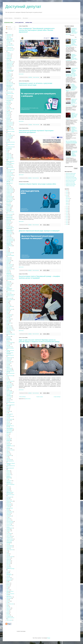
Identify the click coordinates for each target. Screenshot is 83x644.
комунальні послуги (10, 296)
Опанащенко (9, 400)
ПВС (7, 436)
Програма (8, 472)
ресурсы (8, 503)
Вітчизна (8, 134)
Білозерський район (10, 93)
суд (7, 553)
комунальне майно (10, 294)
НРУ (7, 378)
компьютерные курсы (10, 291)
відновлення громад (10, 129)
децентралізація (9, 214)
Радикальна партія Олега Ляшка (10, 493)
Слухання (8, 535)
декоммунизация (10, 197)
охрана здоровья (10, 419)
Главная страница (8, 18)
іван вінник (8, 268)
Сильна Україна (9, 526)
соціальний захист (10, 539)
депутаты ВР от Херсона (9, 210)
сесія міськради (9, 523)
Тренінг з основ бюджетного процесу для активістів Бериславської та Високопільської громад (71, 102)
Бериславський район (10, 90)
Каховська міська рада (70, 176)
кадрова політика (10, 277)
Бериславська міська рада (71, 180)
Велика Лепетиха (10, 124)
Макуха (8, 320)
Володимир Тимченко (10, 144)
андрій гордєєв (9, 65)
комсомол (8, 293)
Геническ (8, 171)
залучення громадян (10, 255)
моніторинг (8, 337)
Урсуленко (8, 578)
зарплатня (8, 258)
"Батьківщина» (9, 34)
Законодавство (18, 18)
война (8, 141)
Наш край (8, 363)
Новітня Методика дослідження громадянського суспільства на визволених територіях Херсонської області (72, 88)
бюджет (8, 113)
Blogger (49, 638)
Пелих (8, 437)
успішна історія (9, 579)
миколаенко (9, 326)
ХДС (7, 589)
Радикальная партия (10, 495)
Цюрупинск (9, 608)
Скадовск (8, 529)
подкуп (8, 453)
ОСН (7, 410)
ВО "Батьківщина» (10, 135)
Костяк (8, 301)
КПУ (7, 302)
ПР (7, 457)
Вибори (8, 126)
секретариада (9, 516)
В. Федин (8, 116)
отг (7, 413)
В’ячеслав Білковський (9, 119)
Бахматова (8, 77)
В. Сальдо (8, 114)
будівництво (9, 112)
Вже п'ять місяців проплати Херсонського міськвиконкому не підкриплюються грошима (71, 142)
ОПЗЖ (8, 401)
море (7, 341)
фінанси (8, 586)
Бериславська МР (10, 84)
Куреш (8, 312)
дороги (8, 225)
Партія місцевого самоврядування (10, 429)
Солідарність (9, 538)
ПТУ (7, 479)
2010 (67, 224)
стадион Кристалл (10, 550)
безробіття (8, 79)
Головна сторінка (40, 397)
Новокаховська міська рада (71, 178)
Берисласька (9, 92)
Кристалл (8, 305)
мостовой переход (10, 343)
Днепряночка (9, 222)
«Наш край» (9, 44)
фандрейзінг (9, 580)
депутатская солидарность (9, 205)
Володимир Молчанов (11, 142)
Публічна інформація (10, 484)
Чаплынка (8, 610)
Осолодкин (8, 411)
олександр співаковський (9, 395)
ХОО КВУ (8, 601)
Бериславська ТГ (10, 88)
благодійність (9, 96)
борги (7, 106)
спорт (7, 544)
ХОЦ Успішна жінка (10, 604)
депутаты (8, 208)
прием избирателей (10, 468)
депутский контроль (10, 212)
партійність (9, 423)
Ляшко (8, 318)
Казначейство (9, 278)
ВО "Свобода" (9, 137)
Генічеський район (10, 175)
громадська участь (10, 191)
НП (7, 377)
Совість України (9, 536)
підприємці (8, 443)
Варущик (8, 121)
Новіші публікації (22, 397)
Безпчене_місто (9, 78)
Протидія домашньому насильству (9, 477)
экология (8, 615)
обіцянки (8, 383)
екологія (8, 235)
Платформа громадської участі (10, 445)
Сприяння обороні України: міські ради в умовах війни (37, 184)
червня (67, 203)
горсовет (8, 185)
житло (8, 249)
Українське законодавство (9, 574)
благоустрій (9, 97)
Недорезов (8, 366)
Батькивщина (9, 74)
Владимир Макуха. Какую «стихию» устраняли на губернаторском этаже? (74, 130)
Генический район (10, 172)
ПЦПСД (8, 488)
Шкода (8, 614)
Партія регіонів (9, 430)
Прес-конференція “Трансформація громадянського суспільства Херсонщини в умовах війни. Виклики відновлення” (37, 30)
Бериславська (9, 82)
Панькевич (8, 421)
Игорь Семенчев (10, 265)
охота (7, 418)
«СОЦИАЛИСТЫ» (10, 49)
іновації (8, 270)
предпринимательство (11, 466)
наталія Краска (9, 362)
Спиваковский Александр (9, 542)
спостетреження (9, 546)
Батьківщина (9, 75)
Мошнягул (8, 344)
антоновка (8, 69)
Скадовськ (8, 531)
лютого (67, 205)
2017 (67, 213)
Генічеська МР (9, 174)
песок (7, 442)
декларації (8, 195)
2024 (67, 192)
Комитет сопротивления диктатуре (9, 288)
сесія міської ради (10, 522)
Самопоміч (8, 513)
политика (8, 454)
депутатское (9, 207)
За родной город (10, 253)
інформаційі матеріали (9, 273)
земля (8, 263)
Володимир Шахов (10, 147)
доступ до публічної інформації (10, 228)
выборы (8, 153)
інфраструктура (9, 275)
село (7, 517)
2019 (67, 210)
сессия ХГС (9, 524)
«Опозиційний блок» (10, 45)
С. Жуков (8, 507)
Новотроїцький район (10, 373)
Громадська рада (10, 190)
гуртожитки (8, 194)
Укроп (7, 576)
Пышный (8, 490)
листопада (68, 199)
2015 (7, 53)
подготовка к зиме (10, 450)
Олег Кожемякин (10, 392)
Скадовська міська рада (70, 183)
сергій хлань (9, 520)
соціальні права (9, 540)
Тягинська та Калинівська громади (10, 568)
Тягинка (8, 566)
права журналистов (10, 461)
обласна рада (9, 384)
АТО (7, 73)
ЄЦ (7, 247)
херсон (8, 590)
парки (7, 422)
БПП (7, 110)
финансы (8, 584)
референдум (9, 504)
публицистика (9, 481)
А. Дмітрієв (8, 55)
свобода (8, 515)
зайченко (8, 254)
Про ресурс (25, 18)
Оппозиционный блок (10, 403)
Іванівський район (10, 269)
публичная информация (9, 483)
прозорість (8, 473)
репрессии (8, 500)
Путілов (8, 487)
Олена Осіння (9, 397)
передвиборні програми (9, 440)
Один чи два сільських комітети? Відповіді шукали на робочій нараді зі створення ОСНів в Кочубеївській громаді (39, 341)
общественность (10, 385)
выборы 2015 (9, 156)
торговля (8, 559)
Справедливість (9, 547)
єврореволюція (9, 246)
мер (7, 324)
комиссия (8, 286)
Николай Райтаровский (9, 368)
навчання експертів (10, 348)
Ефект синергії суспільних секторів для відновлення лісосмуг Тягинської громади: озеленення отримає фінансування (71, 43)
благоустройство (10, 99)
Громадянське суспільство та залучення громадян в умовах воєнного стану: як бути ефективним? (72, 31)
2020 (67, 208)
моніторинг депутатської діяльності (9, 339)
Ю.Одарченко (9, 616)
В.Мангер (8, 117)
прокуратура (9, 475)
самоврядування (10, 512)
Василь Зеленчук (10, 122)
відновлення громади (10, 131)
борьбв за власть (10, 109)
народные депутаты (10, 355)
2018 (67, 212)
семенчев (8, 519)
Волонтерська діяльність (9, 149)
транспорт (8, 562)
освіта (8, 407)
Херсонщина (9, 598)
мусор (8, 345)
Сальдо (8, 510)
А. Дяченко (8, 57)
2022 (67, 196)
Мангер (8, 322)
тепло (7, 555)
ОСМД (8, 409)
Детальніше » (21, 74)
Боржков (8, 107)
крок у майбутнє (9, 306)
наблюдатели (9, 347)
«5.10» (8, 42)
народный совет (9, 358)
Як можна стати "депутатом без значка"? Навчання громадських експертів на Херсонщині (71, 154)
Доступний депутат (23, 7)
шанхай (8, 612)
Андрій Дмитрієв (9, 66)
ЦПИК (8, 607)
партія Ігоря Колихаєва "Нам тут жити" (10, 426)
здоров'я (8, 262)
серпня (67, 202)
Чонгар (8, 611)
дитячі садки (9, 216)
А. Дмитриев (9, 54)
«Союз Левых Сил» (10, 50)
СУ (7, 551)
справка (8, 548)
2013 (67, 220)
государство (9, 187)
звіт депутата (9, 261)
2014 (67, 218)
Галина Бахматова (10, 167)
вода (7, 139)
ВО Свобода (9, 138)
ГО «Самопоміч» (10, 178)
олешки (8, 398)
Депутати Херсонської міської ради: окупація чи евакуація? (39, 231)
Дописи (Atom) (28, 399)
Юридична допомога (10, 618)
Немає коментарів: (36, 77)
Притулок (8, 470)
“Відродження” (9, 36)
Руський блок (9, 505)
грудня (67, 197)
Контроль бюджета (10, 300)
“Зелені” (8, 37)
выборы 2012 (9, 155)
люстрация (8, 316)
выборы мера (9, 158)
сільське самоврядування (10, 527)
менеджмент (9, 323)
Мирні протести (9, 329)
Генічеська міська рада (70, 182)
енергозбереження (10, 239)
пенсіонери (9, 438)
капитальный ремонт (10, 280)
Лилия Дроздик (9, 315)
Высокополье (9, 166)
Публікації (9, 27)
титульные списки (10, 557)
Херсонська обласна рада (71, 173)
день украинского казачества (10, 201)
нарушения (9, 359)
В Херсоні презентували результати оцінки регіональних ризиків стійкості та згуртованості (72, 57)
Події (7, 451)
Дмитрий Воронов (10, 219)
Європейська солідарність (9, 244)
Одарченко (8, 390)
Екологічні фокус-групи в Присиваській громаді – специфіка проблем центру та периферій (39, 277)
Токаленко (8, 558)
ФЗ (7, 582)
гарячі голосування (10, 170)
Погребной (8, 449)
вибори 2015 (9, 128)
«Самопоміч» (9, 48)
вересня (67, 200)
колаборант (9, 285)
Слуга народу (9, 534)
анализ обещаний (10, 62)
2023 (67, 194)
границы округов (10, 188)
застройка (8, 259)
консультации (9, 298)
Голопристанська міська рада (71, 179)
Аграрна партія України (9, 59)
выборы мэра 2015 (10, 159)
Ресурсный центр (10, 501)
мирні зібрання (9, 327)
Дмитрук (8, 221)
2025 (67, 191)
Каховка (8, 282)
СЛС (7, 532)
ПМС (7, 447)
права (8, 458)
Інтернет (8, 272)
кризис (8, 304)
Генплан (8, 177)
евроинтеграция (9, 234)
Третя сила (8, 564)
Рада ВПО (8, 491)
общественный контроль (9, 387)
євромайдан (9, 242)
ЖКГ (7, 250)
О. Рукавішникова (10, 381)
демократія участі (10, 199)
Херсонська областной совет (10, 597)
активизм (8, 61)
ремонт (8, 498)
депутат (8, 203)
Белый (8, 81)
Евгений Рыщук (9, 232)
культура (8, 311)
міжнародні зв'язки (10, 330)
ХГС (7, 587)
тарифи (8, 554)
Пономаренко (9, 456)
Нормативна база (10, 376)
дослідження (9, 226)
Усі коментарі (9, 29)
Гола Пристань (9, 179)
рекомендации (9, 497)
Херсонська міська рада (70, 175)
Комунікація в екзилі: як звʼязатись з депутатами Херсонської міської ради (36, 84)
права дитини (9, 460)
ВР (7, 152)
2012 (67, 221)
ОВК (7, 389)
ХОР (7, 603)
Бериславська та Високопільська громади (10, 86)
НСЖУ (8, 380)
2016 (67, 215)
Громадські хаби (9, 192)
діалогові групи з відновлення (10, 217)
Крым (7, 308)
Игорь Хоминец (9, 266)
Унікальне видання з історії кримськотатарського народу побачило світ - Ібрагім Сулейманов (72, 116)
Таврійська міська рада (70, 186)
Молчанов (8, 333)
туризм (8, 565)
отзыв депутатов (10, 416)
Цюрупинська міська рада (71, 184)
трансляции (9, 561)
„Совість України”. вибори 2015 (10, 39)
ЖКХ (7, 251)
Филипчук (8, 583)
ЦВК (7, 605)
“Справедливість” (10, 41)
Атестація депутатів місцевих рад (10, 71)
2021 (67, 207)
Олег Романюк (9, 393)
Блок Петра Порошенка (9, 103)
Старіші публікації (57, 397)
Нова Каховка (9, 370)
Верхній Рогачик (9, 125)
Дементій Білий (9, 198)
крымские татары (10, 309)
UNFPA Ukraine (9, 620)
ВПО (7, 151)
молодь (8, 331)
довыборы (8, 224)
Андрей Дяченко (9, 63)
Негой (8, 364)
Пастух (8, 434)
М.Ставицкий (9, 319)
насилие (8, 360)
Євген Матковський (10, 241)
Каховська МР (9, 283)
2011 (67, 223)
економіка (8, 237)
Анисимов (8, 67)
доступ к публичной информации (10, 231)
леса (7, 313)
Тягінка (8, 571)
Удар (7, 572)
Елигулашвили (9, 238)
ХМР (7, 600)
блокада (8, 105)
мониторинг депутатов (11, 334)
